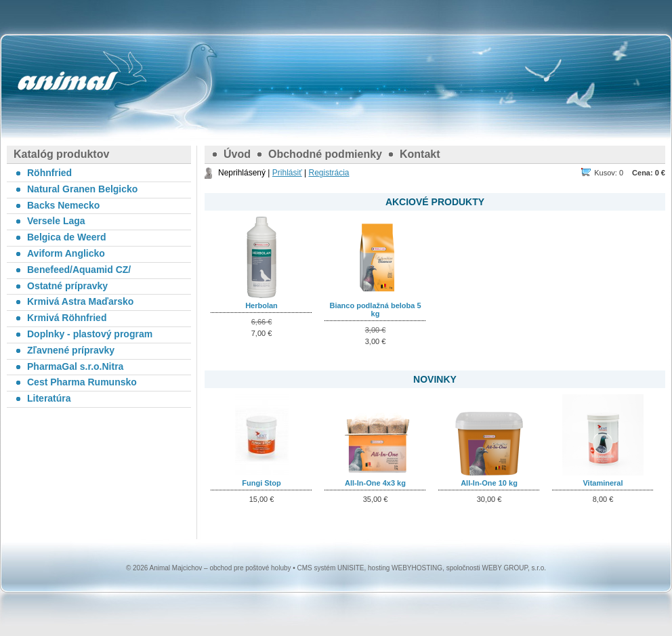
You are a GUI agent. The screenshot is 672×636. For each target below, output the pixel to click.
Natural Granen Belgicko (82, 189)
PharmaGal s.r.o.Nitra (75, 366)
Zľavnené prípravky (71, 350)
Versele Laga (56, 221)
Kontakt (420, 154)
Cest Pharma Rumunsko (82, 382)
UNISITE (351, 568)
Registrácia (329, 173)
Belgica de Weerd (66, 237)
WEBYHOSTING (417, 568)
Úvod (237, 154)
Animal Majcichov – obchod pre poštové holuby (68, 81)
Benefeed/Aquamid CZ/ (79, 270)
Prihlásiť (287, 173)
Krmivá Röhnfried (67, 318)
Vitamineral (603, 483)
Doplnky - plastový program (90, 334)
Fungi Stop (261, 483)
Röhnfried (49, 173)
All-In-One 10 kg (489, 483)
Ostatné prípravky (67, 286)
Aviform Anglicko (66, 253)
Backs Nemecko (63, 205)
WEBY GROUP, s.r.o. (514, 568)
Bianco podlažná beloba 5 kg (375, 310)
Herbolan (261, 305)
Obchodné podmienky (325, 154)
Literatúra (49, 398)
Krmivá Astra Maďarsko (80, 301)
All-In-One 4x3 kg (375, 483)
